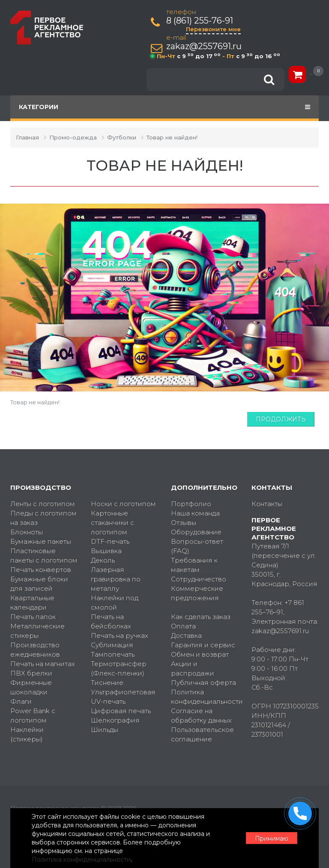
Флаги (21, 701)
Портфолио (191, 504)
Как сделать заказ (201, 617)
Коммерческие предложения (197, 593)
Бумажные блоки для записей (39, 584)
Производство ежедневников (35, 650)
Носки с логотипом (123, 504)
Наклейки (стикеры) (27, 734)
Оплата (183, 626)
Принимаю (272, 838)
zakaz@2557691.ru (204, 46)
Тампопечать (113, 654)
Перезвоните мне (213, 29)
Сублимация (112, 645)
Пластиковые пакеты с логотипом (44, 555)
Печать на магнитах (43, 664)
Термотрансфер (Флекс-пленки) (119, 668)
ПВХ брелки (31, 673)
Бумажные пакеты (41, 541)
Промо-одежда (73, 137)
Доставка (186, 635)
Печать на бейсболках (111, 621)
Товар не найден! (172, 137)
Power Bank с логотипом (33, 715)
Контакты (267, 504)
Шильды (105, 730)
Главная (27, 137)
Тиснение (107, 683)
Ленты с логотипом (43, 504)
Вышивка (106, 551)
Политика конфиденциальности (205, 697)
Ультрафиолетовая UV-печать (123, 697)
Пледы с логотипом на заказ (43, 518)
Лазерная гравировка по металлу (116, 579)
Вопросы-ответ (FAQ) (197, 546)
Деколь (103, 560)
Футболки (122, 137)
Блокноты (27, 532)
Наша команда (195, 513)
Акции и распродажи (193, 668)
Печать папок (33, 617)
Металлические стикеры (37, 631)
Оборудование (196, 532)
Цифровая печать (121, 711)
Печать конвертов (41, 570)
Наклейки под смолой (115, 603)
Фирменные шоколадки (31, 687)
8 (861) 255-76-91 (200, 21)
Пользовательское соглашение (202, 734)
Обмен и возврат (200, 654)
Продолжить (281, 419)
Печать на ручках (120, 635)
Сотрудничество (199, 579)
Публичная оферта (203, 683)
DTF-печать (110, 541)
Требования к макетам (194, 565)
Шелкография (115, 720)
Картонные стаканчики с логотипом (112, 523)
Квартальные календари (32, 603)
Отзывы (184, 523)
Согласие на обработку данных (201, 715)
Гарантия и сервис (203, 645)
